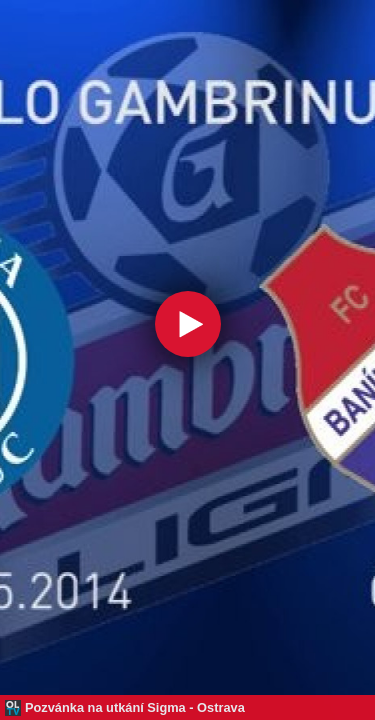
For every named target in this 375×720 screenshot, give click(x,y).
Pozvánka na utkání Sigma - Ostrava (135, 707)
